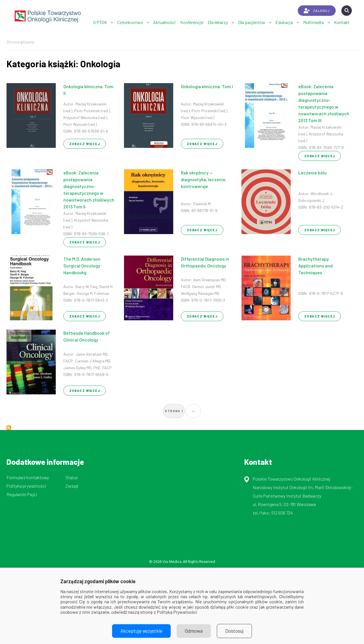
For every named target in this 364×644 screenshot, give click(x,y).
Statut (72, 477)
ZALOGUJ (317, 11)
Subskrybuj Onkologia (9, 428)
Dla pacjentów (252, 22)
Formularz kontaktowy (28, 477)
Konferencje (192, 22)
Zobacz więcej (85, 144)
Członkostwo (130, 22)
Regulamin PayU (22, 494)
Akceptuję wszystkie (140, 631)
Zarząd (72, 486)
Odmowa (194, 631)
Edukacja (284, 22)
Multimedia (313, 22)
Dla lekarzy (218, 22)
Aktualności (164, 22)
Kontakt (342, 22)
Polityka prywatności (26, 486)
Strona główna (20, 42)
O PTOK (100, 22)
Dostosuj (236, 631)
